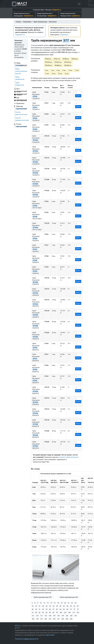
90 (53, 613)
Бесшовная (19, 65)
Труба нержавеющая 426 (69, 597)
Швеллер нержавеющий (22, 106)
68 (67, 609)
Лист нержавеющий (22, 89)
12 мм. (77, 70)
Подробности (20, 35)
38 (67, 606)
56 (50, 609)
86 (47, 613)
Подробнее (64, 35)
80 (36, 613)
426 (63, 619)
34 (57, 606)
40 (71, 606)
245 (46, 619)
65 (64, 609)
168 (71, 616)
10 (41, 603)
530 (67, 619)
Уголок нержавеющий (22, 124)
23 (76, 603)
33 (53, 606)
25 (36, 606)
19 (62, 603)
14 (48, 603)
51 (40, 609)
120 (78, 613)
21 (69, 603)
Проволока (20, 103)
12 (44, 603)
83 (40, 613)
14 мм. (47, 74)
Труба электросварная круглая (21, 71)
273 (50, 619)
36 (64, 606)
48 (33, 609)
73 (74, 609)
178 (75, 616)
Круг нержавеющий (22, 98)
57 (53, 609)
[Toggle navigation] (79, 4)
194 (37, 619)
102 (65, 613)
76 (33, 613)
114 (73, 613)
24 (33, 606)
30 (47, 606)
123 (37, 616)
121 (33, 616)
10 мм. (70, 70)
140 (50, 616)
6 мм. (47, 70)
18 (58, 603)
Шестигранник (22, 100)
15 (51, 603)
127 (42, 616)
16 (55, 603)
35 (60, 606)
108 (69, 613)
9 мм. (64, 70)
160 (67, 616)
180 (33, 619)
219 (42, 619)
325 (54, 619)
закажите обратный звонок (69, 457)
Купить (78, 96)
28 (43, 606)
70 (71, 609)
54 (47, 609)
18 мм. (54, 74)
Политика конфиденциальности (27, 639)
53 (43, 609)
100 (61, 613)
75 (78, 609)
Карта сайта (50, 635)
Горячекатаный (21, 109)
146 (54, 616)
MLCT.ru (18, 626)
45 (78, 606)
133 (46, 616)
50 (36, 609)
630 (71, 619)
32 (50, 606)
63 (60, 609)
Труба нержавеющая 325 (43, 597)
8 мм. (58, 70)
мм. (48, 59)
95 (57, 613)
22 (72, 603)
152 (58, 616)
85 (43, 613)
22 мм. (67, 74)
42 (74, 606)
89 (50, 613)
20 (65, 603)
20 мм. (60, 74)
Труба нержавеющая (22, 63)
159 (63, 616)
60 (57, 609)
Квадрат (19, 95)
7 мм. (52, 70)
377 (58, 619)
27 (40, 606)
